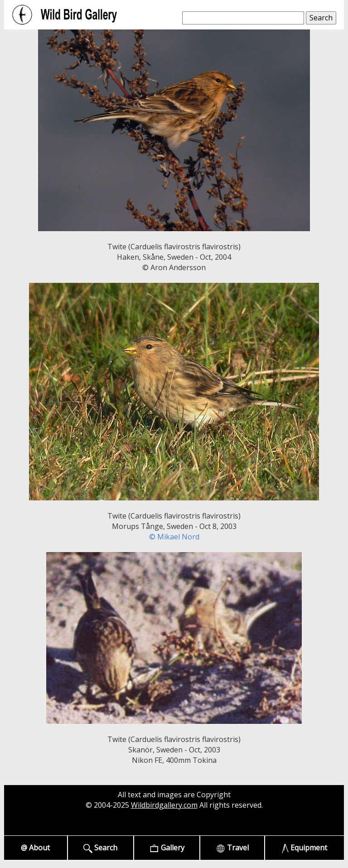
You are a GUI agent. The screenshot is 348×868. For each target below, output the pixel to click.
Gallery (167, 848)
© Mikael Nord (174, 537)
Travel (232, 848)
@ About (35, 848)
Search (100, 848)
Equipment (305, 848)
